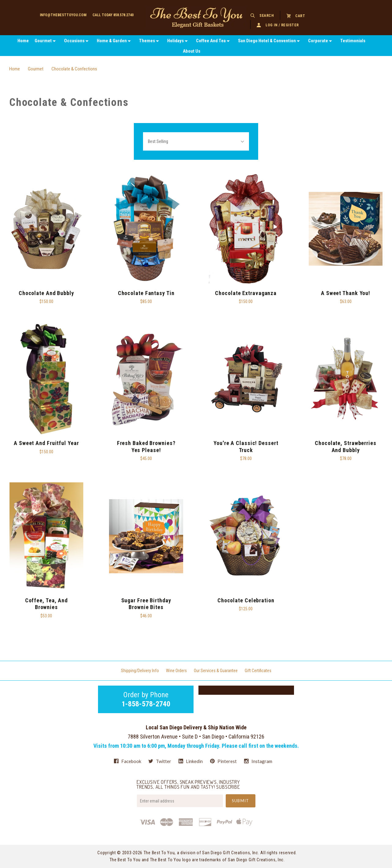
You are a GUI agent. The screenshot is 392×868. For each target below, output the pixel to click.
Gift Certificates (258, 671)
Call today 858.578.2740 (113, 15)
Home (23, 41)
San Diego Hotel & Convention (267, 41)
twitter (160, 761)
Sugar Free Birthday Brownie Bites (146, 604)
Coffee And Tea (211, 41)
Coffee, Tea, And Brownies (46, 604)
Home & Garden (112, 41)
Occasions (74, 41)
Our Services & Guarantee (216, 671)
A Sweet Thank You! (346, 293)
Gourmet (43, 41)
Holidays (175, 41)
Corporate (318, 41)
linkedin (191, 761)
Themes (147, 41)
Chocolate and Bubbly (46, 293)
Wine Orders (176, 671)
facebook (128, 761)
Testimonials (353, 41)
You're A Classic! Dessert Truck (246, 447)
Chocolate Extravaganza (246, 293)
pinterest (223, 761)
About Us (192, 51)
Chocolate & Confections (74, 69)
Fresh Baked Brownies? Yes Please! (146, 447)
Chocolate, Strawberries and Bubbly (346, 447)
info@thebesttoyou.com (63, 15)
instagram (258, 761)
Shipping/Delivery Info (140, 671)
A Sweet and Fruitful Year (46, 443)
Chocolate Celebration (246, 600)
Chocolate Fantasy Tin (146, 293)
